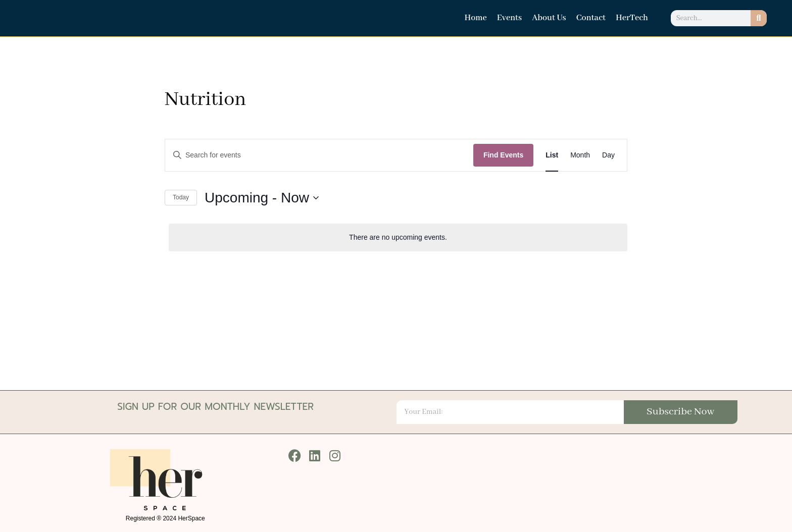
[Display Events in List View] (552, 155)
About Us (549, 18)
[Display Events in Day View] (608, 155)
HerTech (632, 18)
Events (509, 18)
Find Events (503, 155)
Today (181, 197)
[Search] (759, 18)
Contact (591, 18)
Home (475, 18)
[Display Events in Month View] (580, 155)
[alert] (398, 237)
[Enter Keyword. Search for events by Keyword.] (319, 155)
